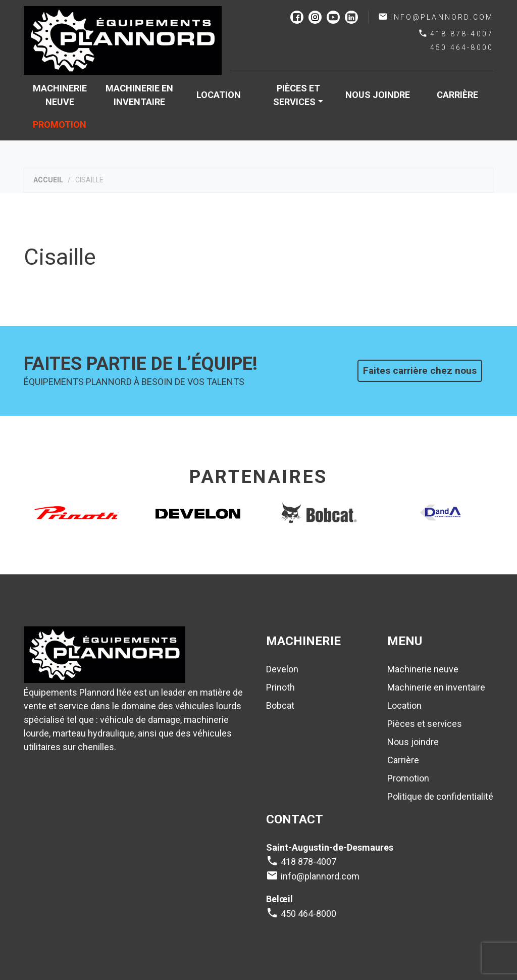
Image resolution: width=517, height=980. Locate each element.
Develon (282, 669)
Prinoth (280, 687)
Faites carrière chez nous (420, 371)
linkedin (351, 17)
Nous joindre (378, 95)
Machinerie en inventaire (139, 95)
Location (219, 95)
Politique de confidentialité (440, 796)
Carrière (457, 95)
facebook (297, 17)
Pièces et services (296, 95)
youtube (333, 17)
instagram (315, 17)
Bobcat (280, 705)
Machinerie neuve (60, 95)
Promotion (60, 125)
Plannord (123, 41)
